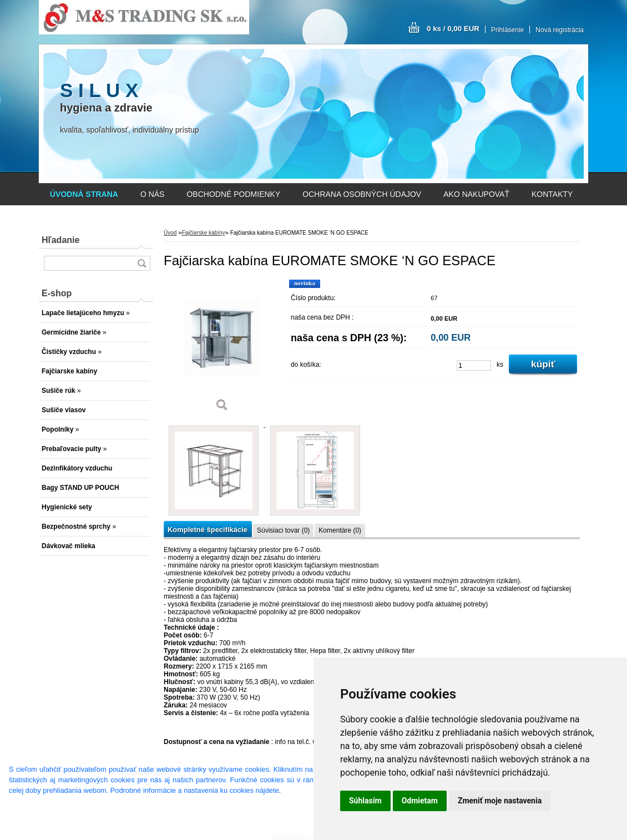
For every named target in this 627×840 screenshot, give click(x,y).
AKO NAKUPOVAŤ (476, 194)
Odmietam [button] (420, 801)
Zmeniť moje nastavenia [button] (500, 801)
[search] (141, 263)
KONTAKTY (552, 194)
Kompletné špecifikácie (208, 530)
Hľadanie (60, 240)
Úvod (170, 233)
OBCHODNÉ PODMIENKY (233, 194)
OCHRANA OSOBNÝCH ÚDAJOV (362, 194)
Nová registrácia (560, 30)
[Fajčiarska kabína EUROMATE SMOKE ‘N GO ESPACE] (222, 349)
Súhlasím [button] (365, 801)
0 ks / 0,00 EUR (453, 29)
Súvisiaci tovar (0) (283, 530)
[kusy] (474, 365)
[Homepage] (84, 194)
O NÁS (153, 194)
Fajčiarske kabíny (204, 233)
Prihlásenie (507, 30)
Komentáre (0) (340, 530)
